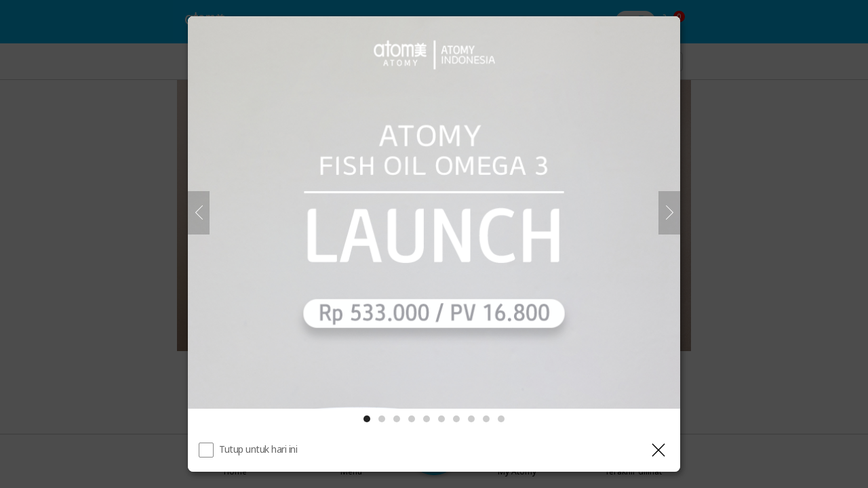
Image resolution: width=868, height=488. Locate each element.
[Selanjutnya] (669, 213)
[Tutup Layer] (658, 450)
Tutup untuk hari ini (258, 449)
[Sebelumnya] (199, 213)
